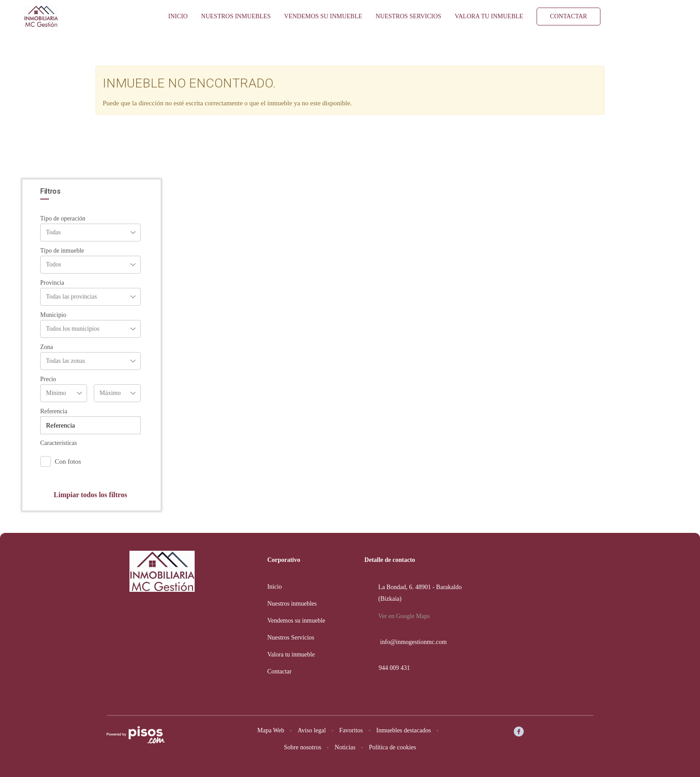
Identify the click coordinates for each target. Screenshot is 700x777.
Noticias (345, 747)
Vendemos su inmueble (323, 16)
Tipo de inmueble (62, 251)
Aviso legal (312, 730)
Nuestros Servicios (408, 16)
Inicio (178, 16)
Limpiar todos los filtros (90, 495)
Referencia (54, 411)
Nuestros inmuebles (236, 16)
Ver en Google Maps (404, 616)
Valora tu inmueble (489, 16)
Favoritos (351, 730)
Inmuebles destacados (404, 730)
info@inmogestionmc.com (413, 642)
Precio (48, 379)
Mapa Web (271, 730)
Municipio (53, 315)
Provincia (52, 283)
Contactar (569, 16)
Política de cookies (392, 747)
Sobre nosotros (303, 747)
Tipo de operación (63, 218)
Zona (47, 347)
